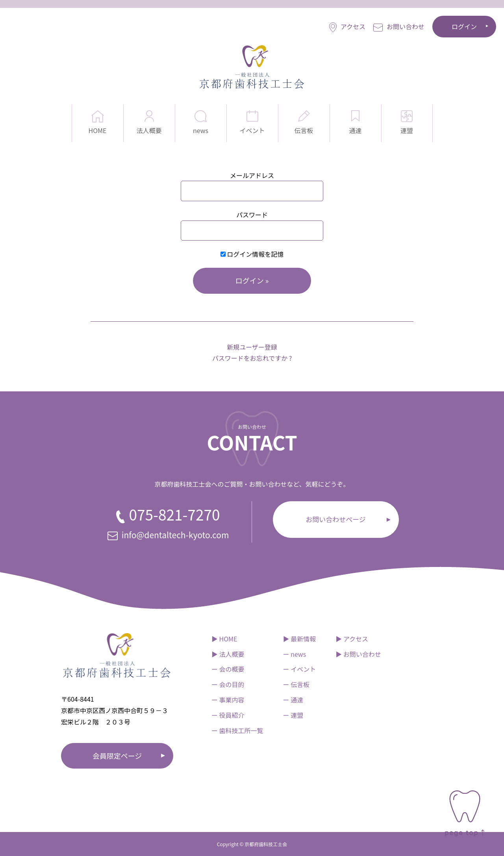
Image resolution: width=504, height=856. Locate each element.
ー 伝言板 (296, 684)
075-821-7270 (168, 514)
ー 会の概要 (228, 669)
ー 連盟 (293, 715)
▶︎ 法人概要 (228, 654)
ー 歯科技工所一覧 (237, 730)
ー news (295, 654)
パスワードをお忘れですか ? (252, 358)
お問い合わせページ (336, 519)
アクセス (347, 27)
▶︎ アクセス (352, 639)
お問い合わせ (399, 27)
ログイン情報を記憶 (252, 254)
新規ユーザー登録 (252, 347)
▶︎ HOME (224, 639)
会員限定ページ (117, 756)
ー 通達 (293, 700)
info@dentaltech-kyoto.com (168, 535)
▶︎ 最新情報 (300, 639)
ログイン (464, 26)
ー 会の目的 (228, 684)
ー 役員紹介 (228, 715)
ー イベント (300, 669)
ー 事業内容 (228, 700)
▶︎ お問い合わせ (358, 654)
